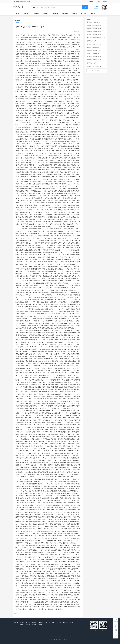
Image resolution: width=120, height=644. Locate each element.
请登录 (28, 1)
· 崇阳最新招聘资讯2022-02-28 (94, 28)
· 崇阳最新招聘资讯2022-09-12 (94, 66)
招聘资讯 (47, 622)
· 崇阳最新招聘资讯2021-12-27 (94, 41)
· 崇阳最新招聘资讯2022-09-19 (94, 32)
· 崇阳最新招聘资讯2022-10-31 (94, 50)
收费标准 (74, 14)
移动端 (97, 2)
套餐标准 (22, 625)
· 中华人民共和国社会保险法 (93, 47)
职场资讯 (55, 14)
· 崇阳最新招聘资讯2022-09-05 (94, 25)
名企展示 (34, 622)
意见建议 (34, 625)
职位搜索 (27, 14)
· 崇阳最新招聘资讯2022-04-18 (94, 35)
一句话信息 (65, 14)
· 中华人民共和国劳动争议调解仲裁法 (96, 38)
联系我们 (40, 625)
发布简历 (53, 622)
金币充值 (28, 625)
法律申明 (71, 622)
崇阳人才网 (19, 7)
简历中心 (36, 14)
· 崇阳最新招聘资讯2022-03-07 (94, 60)
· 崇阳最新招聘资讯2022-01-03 (94, 63)
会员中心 (93, 14)
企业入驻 (59, 622)
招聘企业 (46, 14)
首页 (17, 14)
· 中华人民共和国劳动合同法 (93, 22)
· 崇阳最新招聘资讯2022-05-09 (94, 44)
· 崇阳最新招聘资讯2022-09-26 (94, 57)
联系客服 (84, 14)
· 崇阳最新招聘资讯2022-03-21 (94, 54)
